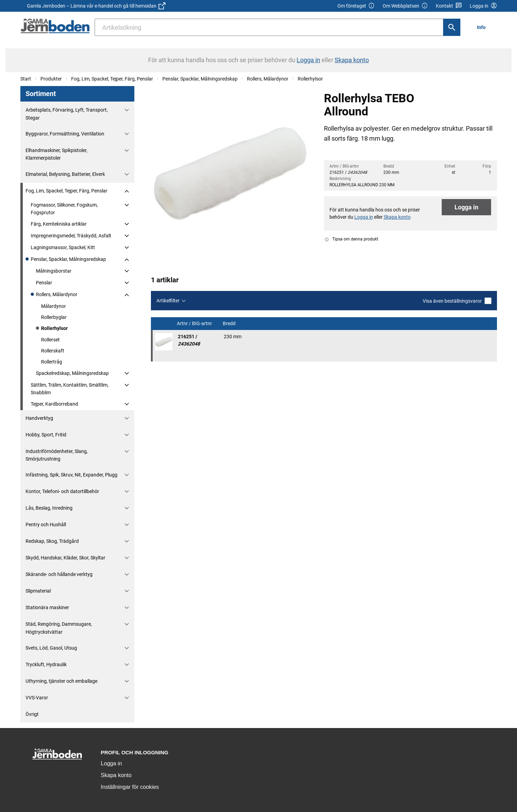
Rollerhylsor (310, 79)
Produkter (51, 79)
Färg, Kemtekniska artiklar (59, 224)
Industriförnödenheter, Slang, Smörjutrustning (57, 455)
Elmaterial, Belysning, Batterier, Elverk (65, 174)
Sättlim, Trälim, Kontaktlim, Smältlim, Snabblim (70, 389)
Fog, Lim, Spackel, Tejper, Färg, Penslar (112, 79)
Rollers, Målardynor (268, 79)
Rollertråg (52, 362)
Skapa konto (116, 775)
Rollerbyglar (54, 317)
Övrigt (32, 714)
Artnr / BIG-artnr (195, 324)
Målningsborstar (54, 271)
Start (26, 79)
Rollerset (50, 340)
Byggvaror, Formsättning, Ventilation (65, 134)
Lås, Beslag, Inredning (49, 508)
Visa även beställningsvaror (457, 301)
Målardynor (54, 306)
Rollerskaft (53, 351)
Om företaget (356, 6)
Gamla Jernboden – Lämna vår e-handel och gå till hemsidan (96, 6)
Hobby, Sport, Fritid (46, 435)
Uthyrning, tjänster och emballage (61, 681)
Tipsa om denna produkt (351, 239)
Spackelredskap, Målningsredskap (72, 373)
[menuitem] (483, 27)
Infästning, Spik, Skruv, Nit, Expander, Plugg (71, 475)
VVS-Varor (37, 698)
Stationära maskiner (47, 607)
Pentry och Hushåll (46, 525)
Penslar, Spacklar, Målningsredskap (200, 79)
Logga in (466, 207)
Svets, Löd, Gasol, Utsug (51, 648)
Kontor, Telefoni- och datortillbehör (62, 491)
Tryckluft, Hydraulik (46, 664)
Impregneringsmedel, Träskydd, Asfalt (71, 236)
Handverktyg (39, 418)
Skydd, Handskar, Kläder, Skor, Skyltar (65, 558)
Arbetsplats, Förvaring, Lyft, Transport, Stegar (67, 114)
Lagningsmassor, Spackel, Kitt (63, 247)
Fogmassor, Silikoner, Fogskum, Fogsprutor (64, 209)
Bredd (230, 324)
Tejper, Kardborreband (54, 404)
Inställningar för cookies (130, 787)
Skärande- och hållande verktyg (59, 574)
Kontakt (449, 6)
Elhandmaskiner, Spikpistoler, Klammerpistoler (56, 154)
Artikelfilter (168, 301)
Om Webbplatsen (405, 6)
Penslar (44, 283)
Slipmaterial (38, 591)
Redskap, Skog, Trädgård (52, 541)
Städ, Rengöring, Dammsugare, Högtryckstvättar (59, 628)
